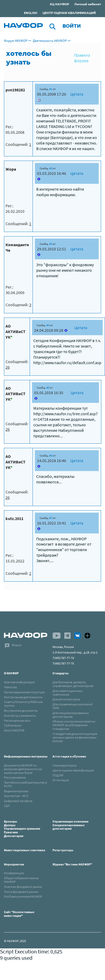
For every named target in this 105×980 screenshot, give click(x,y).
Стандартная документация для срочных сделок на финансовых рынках (75, 737)
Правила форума (82, 58)
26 (8, 367)
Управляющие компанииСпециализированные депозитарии (70, 825)
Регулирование (15, 777)
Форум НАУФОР (16, 41)
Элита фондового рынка (21, 892)
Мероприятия (14, 864)
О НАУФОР (11, 673)
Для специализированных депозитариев (71, 715)
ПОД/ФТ (58, 775)
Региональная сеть (17, 721)
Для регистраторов (66, 699)
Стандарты (61, 673)
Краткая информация (19, 682)
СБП (7, 806)
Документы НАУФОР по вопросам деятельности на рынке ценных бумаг (23, 769)
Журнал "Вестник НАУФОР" (72, 864)
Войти (72, 26)
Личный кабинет (88, 4)
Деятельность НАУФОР (50, 41)
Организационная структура (24, 692)
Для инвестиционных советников (67, 693)
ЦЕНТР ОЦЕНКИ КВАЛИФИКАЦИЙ (69, 13)
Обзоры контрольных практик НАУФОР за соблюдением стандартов (74, 725)
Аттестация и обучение (69, 756)
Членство (10, 687)
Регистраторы (63, 850)
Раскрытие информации (31, 5)
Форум (17, 645)
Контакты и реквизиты (20, 716)
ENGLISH (31, 13)
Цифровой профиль (18, 801)
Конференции (14, 873)
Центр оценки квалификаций (73, 770)
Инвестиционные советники (25, 850)
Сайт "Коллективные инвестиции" (19, 914)
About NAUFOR (14, 730)
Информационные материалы (26, 756)
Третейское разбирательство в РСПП (25, 784)
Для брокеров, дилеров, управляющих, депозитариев (73, 684)
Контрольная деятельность (23, 697)
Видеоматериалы (16, 791)
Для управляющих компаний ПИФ (73, 706)
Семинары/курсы (65, 765)
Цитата (77, 94)
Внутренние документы (21, 711)
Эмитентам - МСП (16, 796)
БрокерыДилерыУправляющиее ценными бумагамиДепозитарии (22, 829)
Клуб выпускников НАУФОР (23, 896)
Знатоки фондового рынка (23, 887)
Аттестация (61, 780)
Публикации (13, 725)
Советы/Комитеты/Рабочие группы (23, 704)
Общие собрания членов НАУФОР (21, 880)
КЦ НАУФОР (59, 4)
